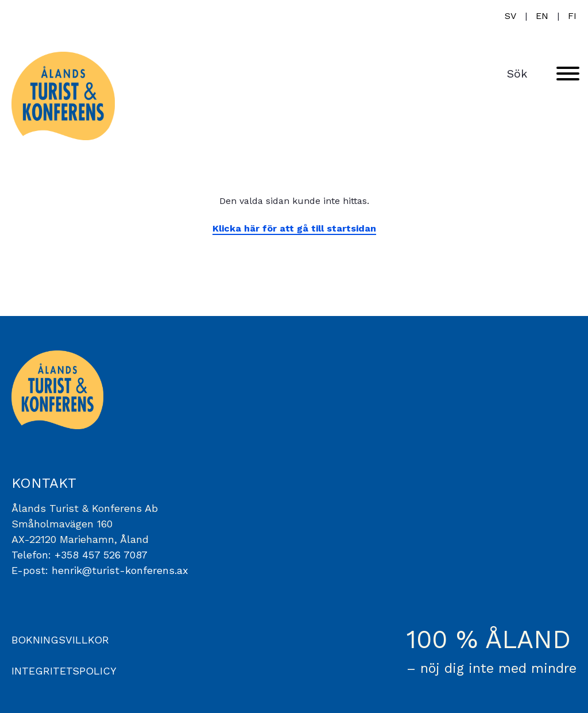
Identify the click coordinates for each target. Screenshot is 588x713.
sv (510, 16)
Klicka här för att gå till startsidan (294, 228)
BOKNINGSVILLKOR (60, 640)
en (542, 16)
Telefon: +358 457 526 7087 (80, 555)
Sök (517, 74)
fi (572, 16)
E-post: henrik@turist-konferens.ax (100, 570)
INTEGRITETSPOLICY (64, 671)
